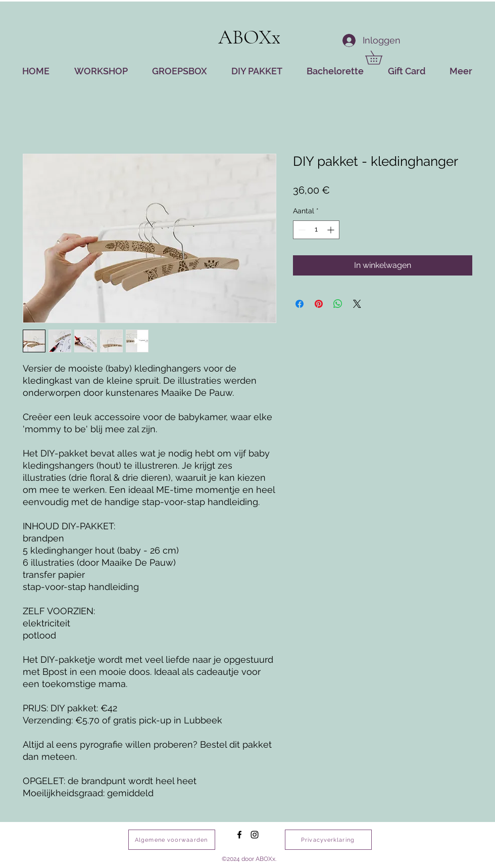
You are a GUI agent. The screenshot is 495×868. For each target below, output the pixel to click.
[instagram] (255, 835)
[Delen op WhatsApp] (338, 304)
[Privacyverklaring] (328, 840)
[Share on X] (357, 304)
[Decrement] (301, 230)
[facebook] (239, 835)
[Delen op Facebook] (300, 304)
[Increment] (332, 230)
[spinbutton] (316, 230)
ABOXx (250, 37)
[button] (380, 58)
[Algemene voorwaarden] (172, 840)
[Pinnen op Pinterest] (319, 304)
